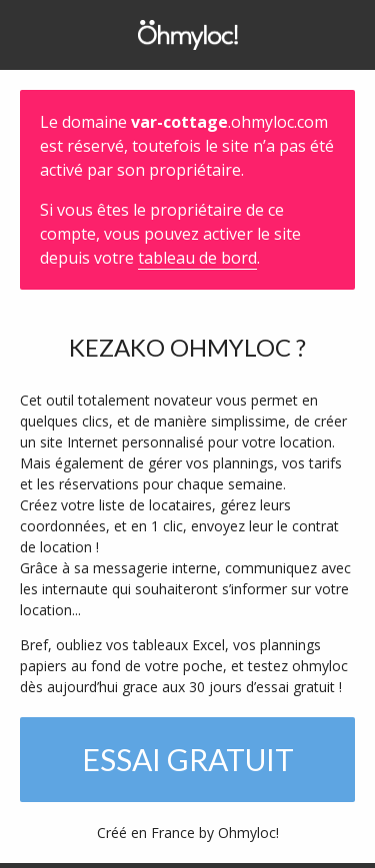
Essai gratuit (188, 759)
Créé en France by (188, 833)
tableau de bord (197, 258)
